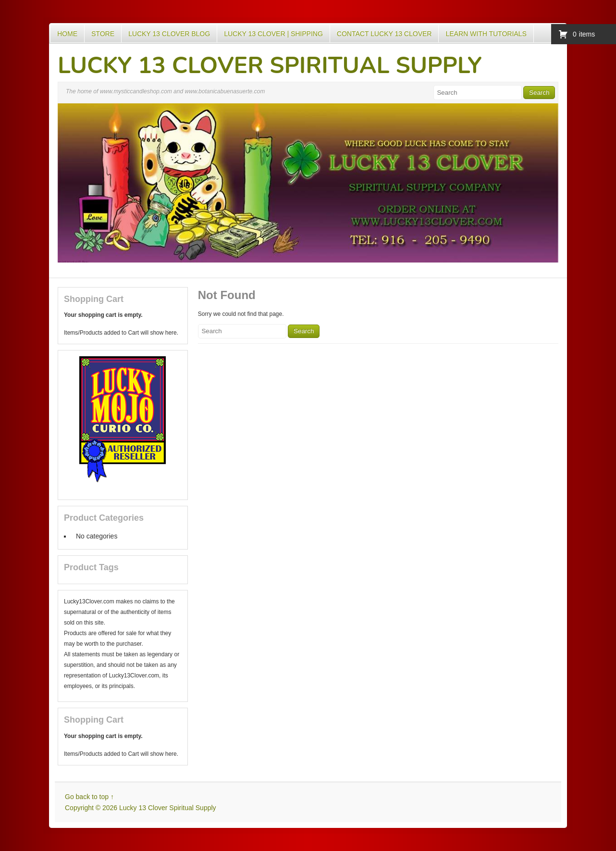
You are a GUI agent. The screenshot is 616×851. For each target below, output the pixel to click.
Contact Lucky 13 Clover (384, 34)
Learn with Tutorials (486, 34)
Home (67, 34)
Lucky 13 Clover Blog (169, 34)
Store (103, 34)
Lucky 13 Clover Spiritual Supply (270, 65)
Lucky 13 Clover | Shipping (273, 34)
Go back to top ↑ (89, 797)
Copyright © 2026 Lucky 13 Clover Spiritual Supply (141, 808)
